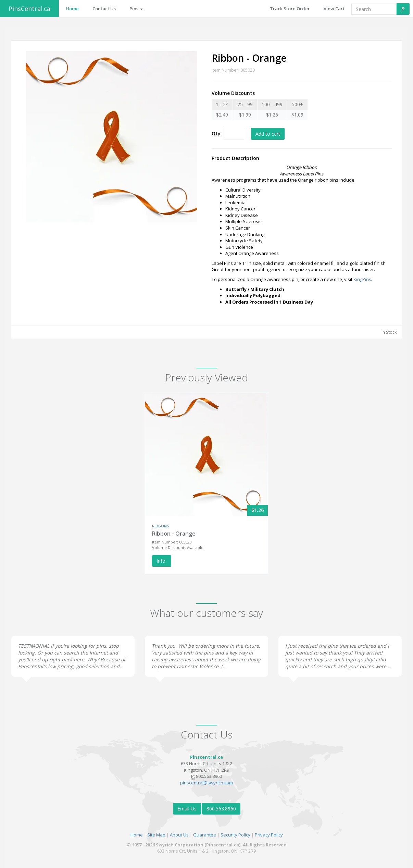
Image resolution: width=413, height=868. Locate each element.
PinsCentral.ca (29, 9)
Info (162, 561)
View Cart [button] (334, 9)
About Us (179, 835)
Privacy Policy (269, 835)
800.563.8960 (221, 809)
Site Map (156, 835)
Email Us (187, 809)
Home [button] (72, 9)
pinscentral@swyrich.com (206, 783)
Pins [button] (136, 9)
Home (137, 835)
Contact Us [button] (104, 9)
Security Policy (235, 835)
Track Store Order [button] (290, 9)
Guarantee (205, 835)
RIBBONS (160, 526)
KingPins (362, 279)
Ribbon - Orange (174, 534)
